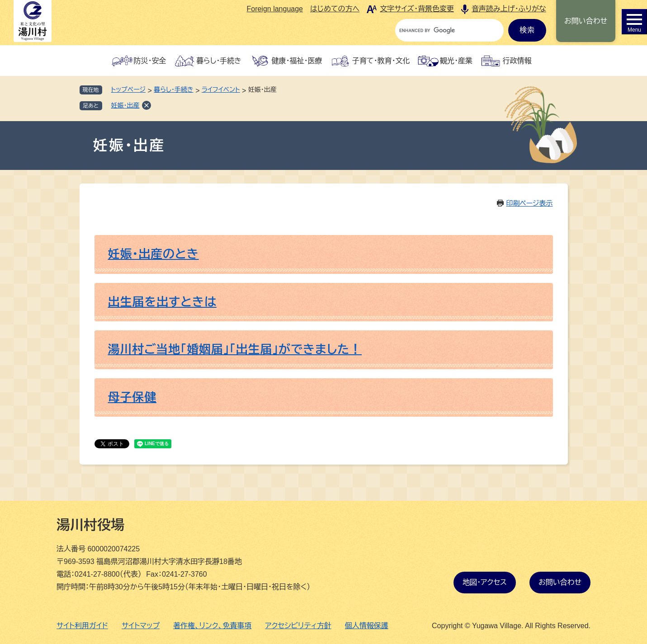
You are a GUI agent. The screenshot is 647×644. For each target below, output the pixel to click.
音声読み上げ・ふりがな (509, 9)
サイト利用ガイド (82, 626)
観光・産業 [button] (456, 61)
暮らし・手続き (174, 89)
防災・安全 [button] (150, 61)
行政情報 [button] (517, 61)
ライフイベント (221, 89)
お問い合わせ (586, 21)
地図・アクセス (485, 582)
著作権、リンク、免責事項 (212, 626)
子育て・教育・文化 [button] (381, 61)
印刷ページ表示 (529, 203)
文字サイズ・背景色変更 (417, 9)
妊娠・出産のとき (153, 254)
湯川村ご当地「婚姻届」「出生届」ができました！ (235, 349)
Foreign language (275, 9)
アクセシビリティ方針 (298, 626)
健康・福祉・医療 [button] (297, 61)
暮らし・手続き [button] (219, 61)
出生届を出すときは (162, 302)
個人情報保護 (367, 626)
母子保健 (132, 397)
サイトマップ (141, 626)
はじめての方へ (335, 9)
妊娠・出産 (125, 105)
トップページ (128, 89)
